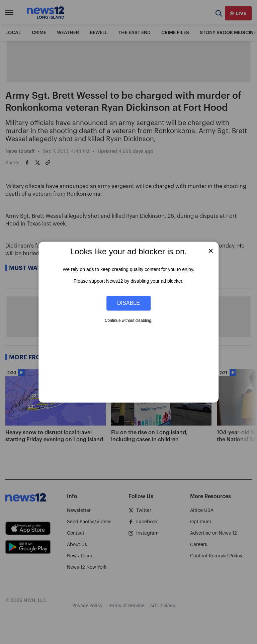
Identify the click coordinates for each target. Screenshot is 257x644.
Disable (128, 303)
